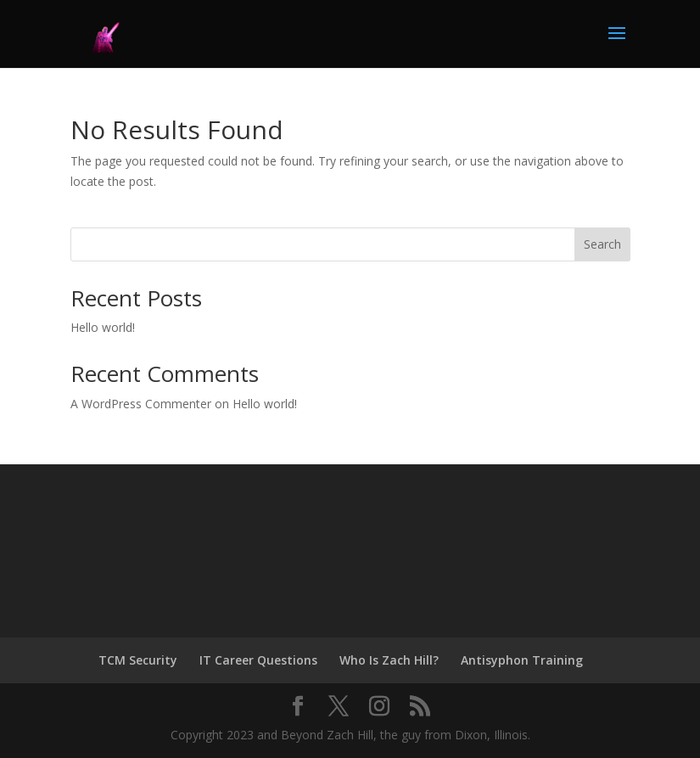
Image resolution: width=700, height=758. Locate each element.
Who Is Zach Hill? (389, 660)
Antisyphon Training (522, 660)
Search (602, 244)
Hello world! (103, 327)
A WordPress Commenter (141, 404)
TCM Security (138, 660)
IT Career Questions (258, 660)
